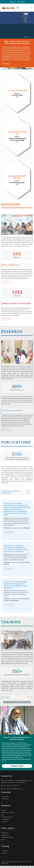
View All (29, 498)
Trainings (4, 851)
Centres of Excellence (8, 813)
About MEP (5, 799)
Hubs (3, 815)
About (3, 810)
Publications (5, 819)
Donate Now (17, 766)
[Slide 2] (28, 37)
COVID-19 (4, 822)
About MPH (5, 797)
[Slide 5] (31, 37)
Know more (6, 289)
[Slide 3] (29, 37)
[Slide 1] (26, 37)
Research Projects (7, 817)
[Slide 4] (30, 37)
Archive (4, 853)
